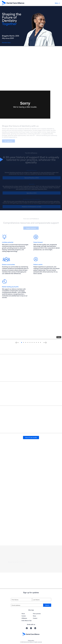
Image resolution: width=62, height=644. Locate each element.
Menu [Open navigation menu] (57, 3)
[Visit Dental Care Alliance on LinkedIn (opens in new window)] (35, 628)
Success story (6, 42)
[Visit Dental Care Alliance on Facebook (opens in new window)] (27, 628)
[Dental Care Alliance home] (13, 3)
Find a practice (37, 614)
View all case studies (31, 437)
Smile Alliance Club (27, 620)
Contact (35, 618)
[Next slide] (45, 343)
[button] (22, 342)
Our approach (8, 141)
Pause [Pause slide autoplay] (59, 337)
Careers (24, 616)
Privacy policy (31, 640)
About (23, 614)
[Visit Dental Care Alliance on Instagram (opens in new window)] (31, 628)
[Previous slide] (17, 343)
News (34, 616)
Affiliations (24, 618)
